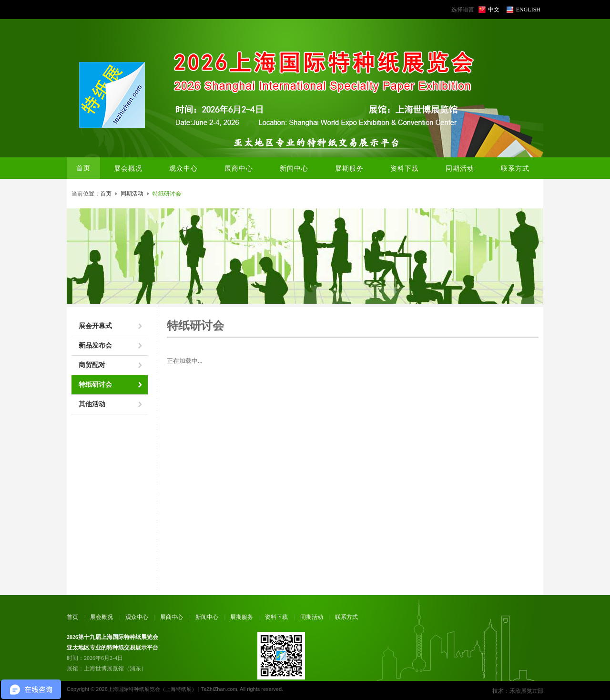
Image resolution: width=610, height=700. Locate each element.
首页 (83, 168)
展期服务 (242, 617)
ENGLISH (528, 10)
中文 (494, 10)
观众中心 (137, 617)
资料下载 (276, 617)
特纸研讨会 (95, 385)
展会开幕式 (95, 326)
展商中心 (172, 617)
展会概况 (102, 617)
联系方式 (346, 617)
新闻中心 (207, 617)
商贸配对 (92, 365)
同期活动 (132, 194)
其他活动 (92, 404)
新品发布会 (95, 345)
